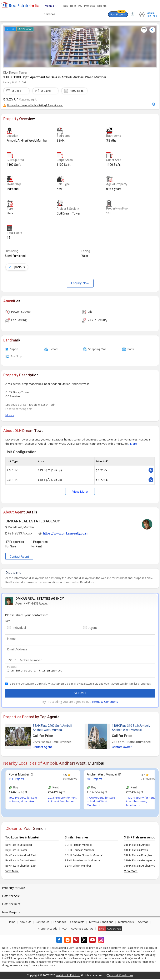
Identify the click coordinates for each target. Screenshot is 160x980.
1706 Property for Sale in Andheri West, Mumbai (101, 803)
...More (133, 444)
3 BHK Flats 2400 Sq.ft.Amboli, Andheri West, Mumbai (52, 729)
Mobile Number (31, 660)
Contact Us (42, 923)
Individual (19, 627)
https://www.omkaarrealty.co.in (65, 533)
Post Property (118, 14)
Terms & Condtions (105, 703)
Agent (93, 627)
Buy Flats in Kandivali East (21, 856)
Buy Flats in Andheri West (21, 862)
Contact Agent (19, 557)
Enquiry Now (80, 283)
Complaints (77, 923)
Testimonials (126, 923)
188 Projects (94, 780)
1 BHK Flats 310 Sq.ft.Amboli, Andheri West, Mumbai (131, 729)
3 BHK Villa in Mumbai (78, 867)
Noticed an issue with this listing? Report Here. (33, 105)
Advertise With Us (82, 930)
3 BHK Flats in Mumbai (78, 846)
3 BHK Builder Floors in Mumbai (84, 856)
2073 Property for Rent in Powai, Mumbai (62, 801)
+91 (10, 660)
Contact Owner (122, 748)
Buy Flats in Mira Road (19, 846)
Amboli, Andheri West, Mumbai (84, 77)
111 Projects (16, 780)
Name (11, 638)
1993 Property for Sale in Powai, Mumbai (23, 801)
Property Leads (48, 930)
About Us (26, 923)
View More (80, 491)
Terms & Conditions (101, 923)
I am (8, 621)
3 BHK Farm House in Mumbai (83, 862)
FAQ (64, 930)
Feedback (60, 923)
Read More (87, 582)
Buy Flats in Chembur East (21, 867)
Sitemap (143, 923)
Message (12, 667)
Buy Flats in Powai (16, 851)
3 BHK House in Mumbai (79, 851)
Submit (80, 694)
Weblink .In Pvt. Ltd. (68, 976)
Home (12, 923)
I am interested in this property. (80, 673)
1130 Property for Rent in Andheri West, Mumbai (140, 803)
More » (10, 415)
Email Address (17, 649)
